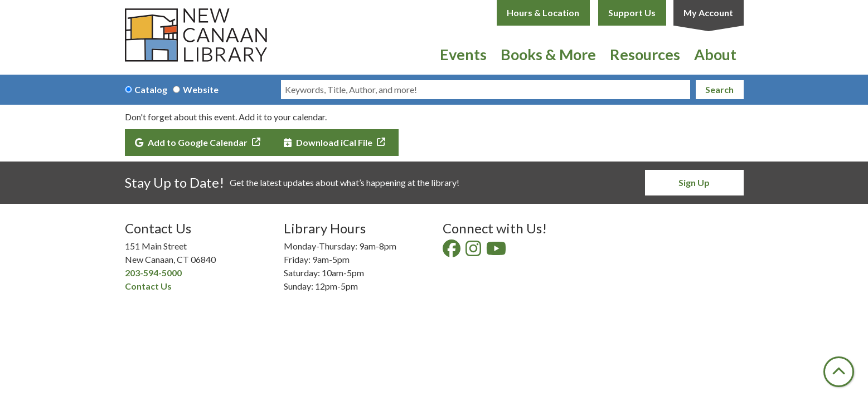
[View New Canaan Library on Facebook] (452, 251)
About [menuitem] (715, 54)
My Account (708, 13)
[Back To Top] (839, 372)
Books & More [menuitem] (548, 54)
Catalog (151, 89)
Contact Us (148, 286)
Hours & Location (543, 13)
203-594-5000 (153, 273)
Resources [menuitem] (645, 54)
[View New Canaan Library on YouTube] (497, 251)
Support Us (632, 13)
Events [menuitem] (463, 54)
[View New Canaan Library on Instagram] (474, 251)
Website (201, 89)
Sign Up (694, 182)
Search (719, 89)
